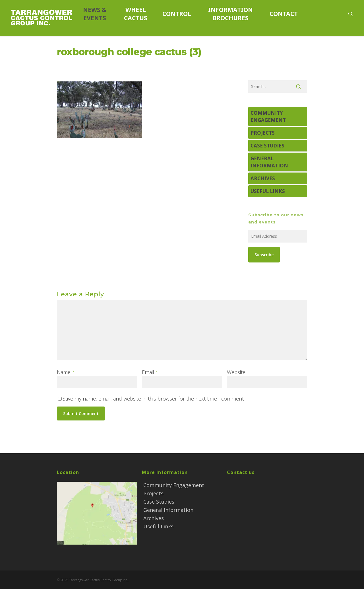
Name (66, 372)
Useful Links (268, 191)
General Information (269, 162)
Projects (263, 133)
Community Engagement (268, 116)
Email (150, 372)
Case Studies (267, 146)
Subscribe (264, 255)
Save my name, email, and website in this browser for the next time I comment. (154, 399)
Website (236, 372)
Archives (263, 178)
